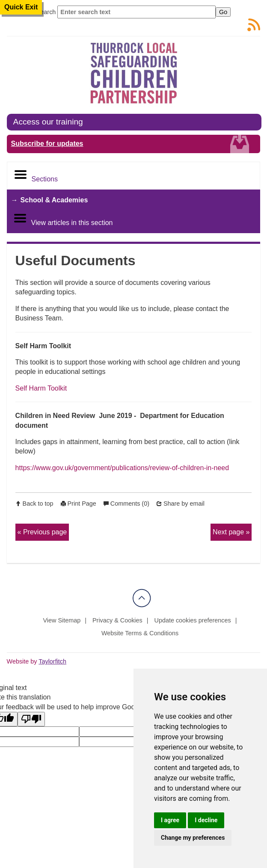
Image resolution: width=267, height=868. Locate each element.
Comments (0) (130, 504)
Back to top (38, 504)
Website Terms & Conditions (140, 633)
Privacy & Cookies (117, 620)
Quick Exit (21, 7)
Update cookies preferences (193, 620)
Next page (228, 532)
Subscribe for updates (47, 144)
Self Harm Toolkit (41, 388)
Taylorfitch (52, 661)
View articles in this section (63, 219)
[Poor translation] (31, 719)
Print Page (82, 504)
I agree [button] (170, 820)
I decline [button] (206, 820)
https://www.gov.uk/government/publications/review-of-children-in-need (122, 468)
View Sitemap (62, 620)
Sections (36, 175)
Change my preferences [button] (193, 838)
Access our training (48, 122)
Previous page (45, 532)
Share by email (184, 504)
